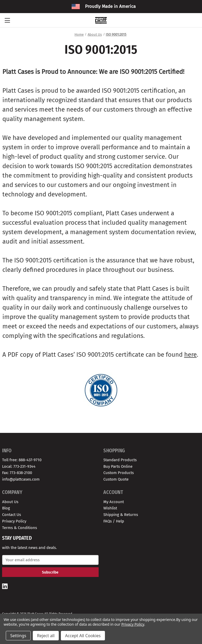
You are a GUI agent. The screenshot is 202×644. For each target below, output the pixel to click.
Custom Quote (116, 479)
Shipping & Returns (121, 515)
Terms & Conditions (20, 528)
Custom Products (119, 473)
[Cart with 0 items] (195, 20)
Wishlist (110, 508)
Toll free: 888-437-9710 (22, 460)
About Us (10, 502)
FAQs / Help (114, 521)
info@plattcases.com (21, 479)
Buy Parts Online (118, 466)
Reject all (46, 636)
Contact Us (12, 515)
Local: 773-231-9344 (19, 466)
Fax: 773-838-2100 (17, 473)
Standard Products (120, 460)
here (190, 355)
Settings (18, 636)
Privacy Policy (14, 521)
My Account (114, 502)
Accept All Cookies (83, 636)
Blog (6, 508)
